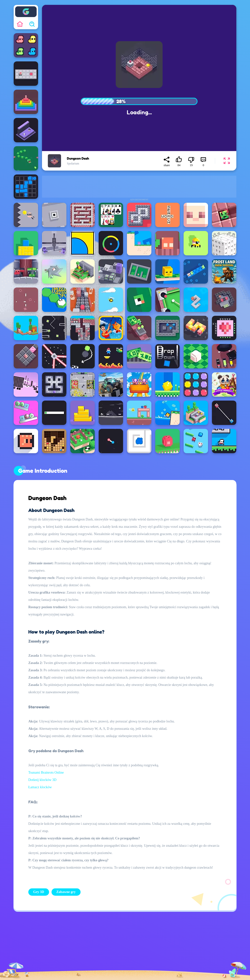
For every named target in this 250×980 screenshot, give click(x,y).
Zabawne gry (66, 892)
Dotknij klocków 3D (42, 780)
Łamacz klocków (40, 787)
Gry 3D (39, 892)
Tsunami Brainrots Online (46, 773)
